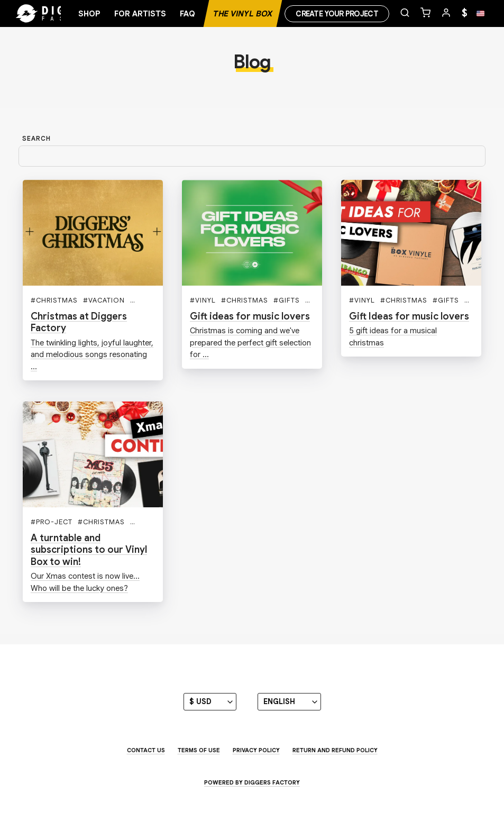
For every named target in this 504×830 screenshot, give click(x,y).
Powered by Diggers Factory (252, 782)
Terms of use (199, 750)
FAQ (187, 14)
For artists (140, 14)
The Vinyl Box (243, 14)
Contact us (146, 750)
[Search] (252, 156)
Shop (89, 14)
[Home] (58, 14)
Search (36, 138)
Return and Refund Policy (335, 750)
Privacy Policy (256, 750)
